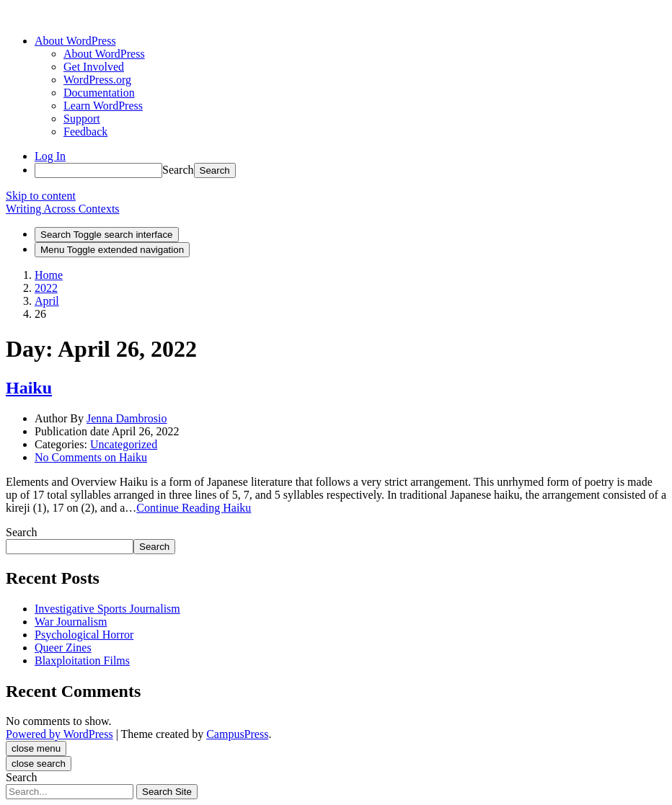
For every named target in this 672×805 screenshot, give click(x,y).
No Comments (91, 457)
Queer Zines (63, 648)
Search (178, 170)
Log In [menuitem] (50, 156)
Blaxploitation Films (82, 661)
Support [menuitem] (82, 119)
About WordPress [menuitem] (104, 54)
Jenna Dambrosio (127, 418)
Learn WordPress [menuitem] (103, 106)
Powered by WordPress (59, 734)
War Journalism (71, 622)
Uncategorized (124, 444)
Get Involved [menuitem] (94, 67)
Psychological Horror (84, 635)
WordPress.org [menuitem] (97, 80)
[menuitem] (75, 41)
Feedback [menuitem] (85, 132)
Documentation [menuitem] (99, 93)
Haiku (29, 388)
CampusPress (237, 734)
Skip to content (41, 196)
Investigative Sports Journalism (107, 609)
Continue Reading (194, 508)
